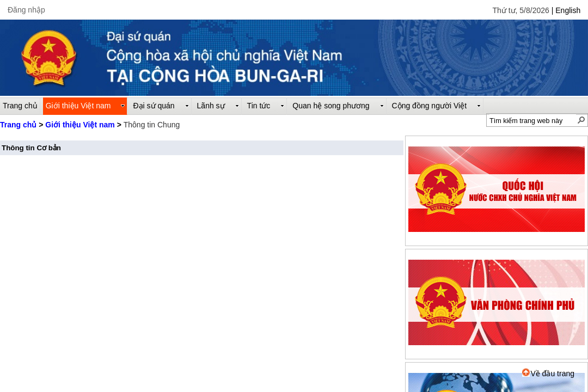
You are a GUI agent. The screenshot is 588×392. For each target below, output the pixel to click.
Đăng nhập (26, 10)
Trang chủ (18, 125)
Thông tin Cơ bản (31, 148)
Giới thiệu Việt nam (80, 125)
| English (566, 10)
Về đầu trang (548, 373)
